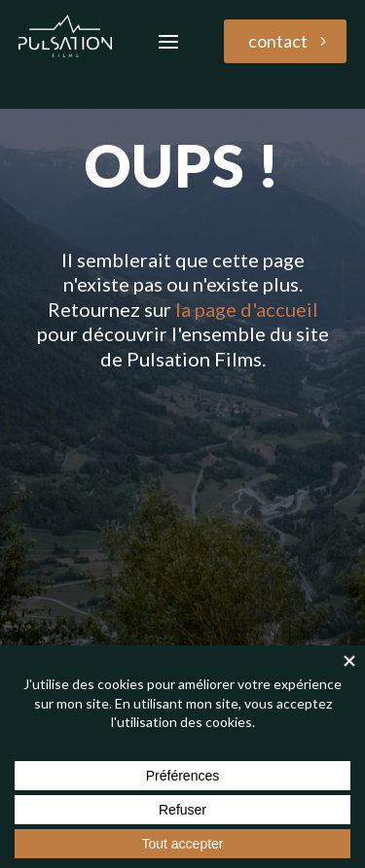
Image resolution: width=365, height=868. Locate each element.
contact (278, 41)
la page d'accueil (247, 309)
